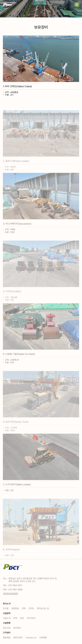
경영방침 (15, 608)
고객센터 (7, 633)
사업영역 (7, 613)
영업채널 (7, 638)
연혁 (24, 608)
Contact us (31, 638)
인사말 (6, 608)
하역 (15, 618)
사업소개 (7, 618)
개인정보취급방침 (10, 594)
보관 (22, 618)
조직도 (31, 608)
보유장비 (17, 628)
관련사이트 (18, 638)
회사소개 (7, 604)
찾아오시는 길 (43, 608)
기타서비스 (31, 618)
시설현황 (7, 623)
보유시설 (7, 628)
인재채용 (43, 638)
